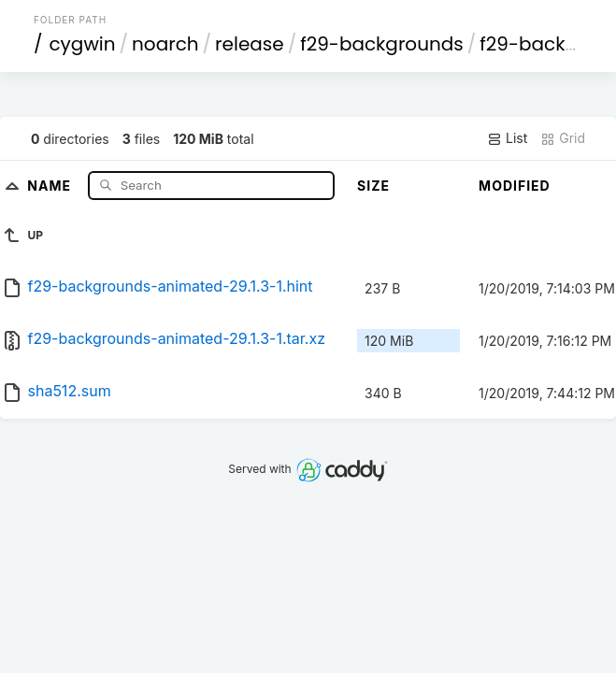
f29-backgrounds (382, 44)
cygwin (82, 44)
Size (373, 186)
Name (51, 185)
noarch (165, 44)
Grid (563, 138)
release (250, 44)
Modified (515, 186)
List (507, 138)
